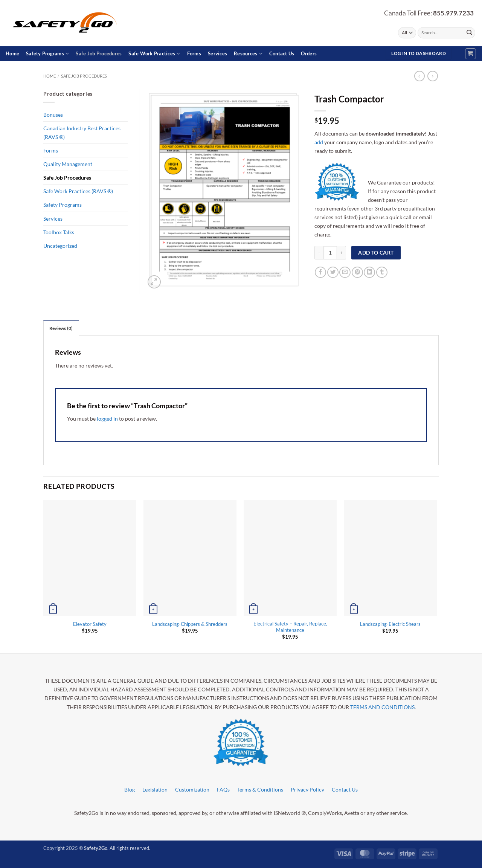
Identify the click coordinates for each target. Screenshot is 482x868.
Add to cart (376, 252)
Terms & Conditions (260, 789)
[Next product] (419, 76)
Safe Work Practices (154, 54)
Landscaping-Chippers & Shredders (190, 624)
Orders (309, 53)
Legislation (155, 789)
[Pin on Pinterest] (357, 272)
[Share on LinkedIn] (369, 272)
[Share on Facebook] (320, 272)
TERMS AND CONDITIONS (382, 707)
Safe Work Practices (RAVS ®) (78, 191)
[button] (471, 54)
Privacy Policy (307, 789)
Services (217, 53)
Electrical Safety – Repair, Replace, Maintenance (290, 627)
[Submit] (469, 33)
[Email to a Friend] (345, 272)
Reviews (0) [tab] (61, 328)
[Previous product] (433, 76)
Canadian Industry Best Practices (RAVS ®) (82, 133)
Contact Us (282, 53)
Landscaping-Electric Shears (390, 624)
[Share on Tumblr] (382, 272)
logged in (107, 419)
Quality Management (68, 164)
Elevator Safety (90, 624)
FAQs (223, 789)
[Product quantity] (330, 253)
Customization (192, 789)
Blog (130, 789)
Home (12, 53)
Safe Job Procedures (99, 53)
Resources (248, 54)
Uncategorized (60, 246)
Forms (194, 53)
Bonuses (53, 115)
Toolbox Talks (59, 232)
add (319, 142)
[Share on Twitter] (333, 272)
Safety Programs (47, 54)
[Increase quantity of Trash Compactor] (342, 253)
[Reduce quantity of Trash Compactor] (319, 253)
